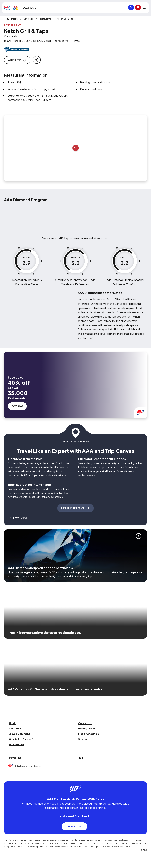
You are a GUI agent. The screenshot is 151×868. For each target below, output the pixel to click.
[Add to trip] (76, 148)
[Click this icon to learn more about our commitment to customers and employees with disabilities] (9, 776)
